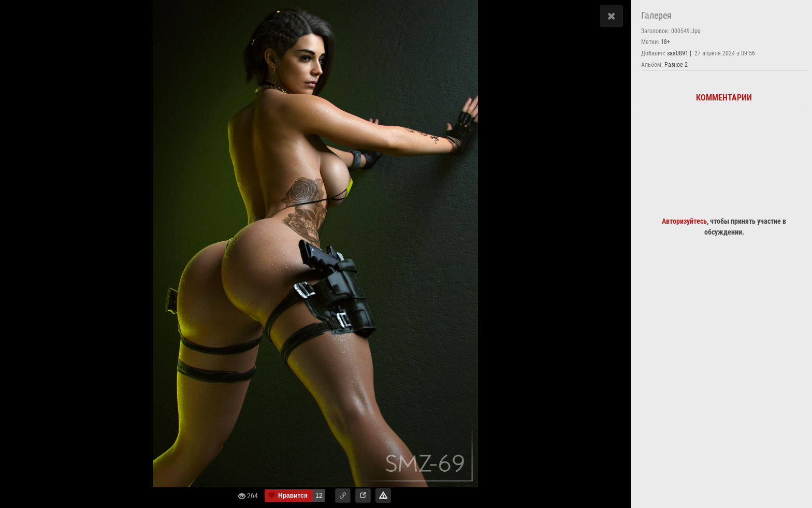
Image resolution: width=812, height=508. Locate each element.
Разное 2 (676, 65)
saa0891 (678, 53)
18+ (665, 42)
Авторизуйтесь (684, 221)
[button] (343, 496)
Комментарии (724, 98)
